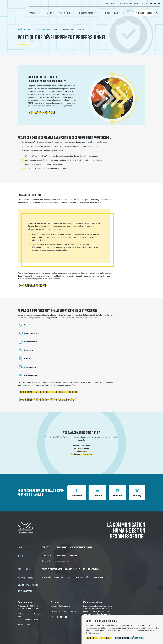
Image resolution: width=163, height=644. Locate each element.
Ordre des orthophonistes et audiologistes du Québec (13, 9)
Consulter (34, 13)
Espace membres (145, 13)
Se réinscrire (47, 561)
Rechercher (157, 13)
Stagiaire (74, 556)
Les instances (93, 569)
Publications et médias (82, 577)
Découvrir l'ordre (86, 13)
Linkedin (97, 492)
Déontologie (82, 451)
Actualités (46, 577)
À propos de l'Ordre (102, 577)
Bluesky (137, 492)
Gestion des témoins (26, 624)
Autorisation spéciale (61, 561)
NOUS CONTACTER (25, 591)
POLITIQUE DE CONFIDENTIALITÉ (63, 611)
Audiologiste (62, 547)
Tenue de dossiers (81, 448)
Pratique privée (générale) (81, 454)
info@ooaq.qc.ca (64, 606)
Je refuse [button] (106, 638)
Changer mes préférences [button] (130, 638)
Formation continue (82, 445)
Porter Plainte (65, 13)
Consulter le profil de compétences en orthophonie (49, 392)
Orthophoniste (48, 547)
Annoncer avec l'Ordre (115, 13)
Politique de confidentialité (132, 3)
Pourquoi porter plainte (52, 569)
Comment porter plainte (75, 569)
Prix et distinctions (62, 577)
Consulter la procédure (33, 285)
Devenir (48, 13)
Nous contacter (111, 3)
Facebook (77, 492)
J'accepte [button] (92, 638)
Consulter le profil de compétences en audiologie (47, 399)
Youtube (117, 492)
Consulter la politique (42, 112)
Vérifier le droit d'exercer (81, 547)
